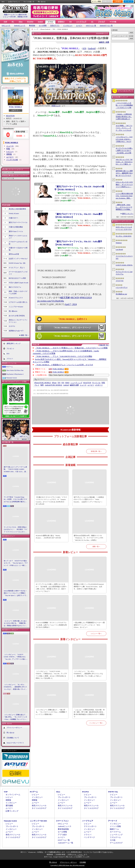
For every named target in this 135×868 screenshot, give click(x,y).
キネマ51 (12, 326)
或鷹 (74, 385)
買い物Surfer (13, 311)
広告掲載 (83, 862)
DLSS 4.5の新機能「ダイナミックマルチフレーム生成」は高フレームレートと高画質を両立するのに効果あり (51, 625)
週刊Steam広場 (14, 254)
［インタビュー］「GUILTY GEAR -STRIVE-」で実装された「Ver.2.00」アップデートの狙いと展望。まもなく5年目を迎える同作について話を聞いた (16, 657)
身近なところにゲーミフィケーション (18, 321)
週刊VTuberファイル (16, 231)
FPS (63, 383)
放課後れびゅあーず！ (17, 331)
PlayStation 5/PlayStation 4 (15, 374)
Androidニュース (20, 26)
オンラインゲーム (13, 795)
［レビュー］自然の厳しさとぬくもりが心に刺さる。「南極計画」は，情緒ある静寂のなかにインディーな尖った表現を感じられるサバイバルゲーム (15, 623)
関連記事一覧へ (104, 345)
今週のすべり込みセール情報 (18, 249)
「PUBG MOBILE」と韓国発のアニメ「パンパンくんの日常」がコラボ (64, 365)
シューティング (76, 383)
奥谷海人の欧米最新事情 (17, 209)
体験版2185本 (22, 17)
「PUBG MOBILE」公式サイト (72, 319)
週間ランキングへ (128, 214)
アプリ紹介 (62, 835)
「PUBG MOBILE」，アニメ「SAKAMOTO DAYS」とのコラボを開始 (64, 356)
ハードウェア (81, 22)
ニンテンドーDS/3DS (38, 821)
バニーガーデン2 (122, 287)
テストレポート (90, 826)
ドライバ (10, 359)
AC (92, 22)
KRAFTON (10, 116)
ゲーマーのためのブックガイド (18, 273)
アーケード (113, 821)
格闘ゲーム (114, 829)
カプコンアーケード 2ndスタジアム (124, 273)
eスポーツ (99, 385)
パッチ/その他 (12, 160)
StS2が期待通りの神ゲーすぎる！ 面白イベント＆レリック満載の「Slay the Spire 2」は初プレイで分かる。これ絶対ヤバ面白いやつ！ (16, 593)
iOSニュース (6, 26)
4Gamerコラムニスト (16, 298)
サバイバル (96, 383)
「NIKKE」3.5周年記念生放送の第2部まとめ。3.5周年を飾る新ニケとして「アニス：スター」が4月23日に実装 (124, 117)
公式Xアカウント (14, 2)
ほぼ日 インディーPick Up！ (19, 259)
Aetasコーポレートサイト (15, 743)
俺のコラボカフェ (15, 287)
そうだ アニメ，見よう (17, 268)
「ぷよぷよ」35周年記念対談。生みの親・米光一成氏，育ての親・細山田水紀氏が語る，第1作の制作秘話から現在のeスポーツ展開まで (89, 713)
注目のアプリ (55, 26)
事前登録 (32, 26)
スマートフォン (62, 821)
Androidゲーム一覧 (106, 26)
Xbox (20, 22)
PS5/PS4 (30, 22)
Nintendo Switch (12, 378)
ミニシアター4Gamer (16, 307)
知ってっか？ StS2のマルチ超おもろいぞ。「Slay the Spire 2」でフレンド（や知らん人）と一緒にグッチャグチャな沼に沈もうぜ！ (16, 563)
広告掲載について (13, 738)
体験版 (9, 154)
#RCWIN (75, 298)
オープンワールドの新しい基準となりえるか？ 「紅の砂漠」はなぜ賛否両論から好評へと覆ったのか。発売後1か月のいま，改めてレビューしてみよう (51, 588)
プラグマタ (120, 281)
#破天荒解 (65, 298)
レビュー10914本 (9, 17)
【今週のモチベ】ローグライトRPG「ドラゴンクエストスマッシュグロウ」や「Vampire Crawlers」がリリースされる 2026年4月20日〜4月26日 (51, 501)
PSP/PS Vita (113, 792)
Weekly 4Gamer (14, 213)
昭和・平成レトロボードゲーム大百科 (18, 292)
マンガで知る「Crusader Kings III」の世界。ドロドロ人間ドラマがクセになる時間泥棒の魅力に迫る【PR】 (15, 500)
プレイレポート (64, 797)
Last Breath (119, 249)
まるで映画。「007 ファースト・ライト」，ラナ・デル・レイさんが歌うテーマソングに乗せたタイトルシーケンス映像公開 (124, 128)
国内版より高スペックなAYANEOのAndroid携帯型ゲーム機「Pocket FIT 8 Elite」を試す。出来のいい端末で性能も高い (89, 586)
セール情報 (43, 26)
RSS (3, 2)
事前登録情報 (63, 829)
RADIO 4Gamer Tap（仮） (18, 263)
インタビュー (68, 26)
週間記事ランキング (14, 343)
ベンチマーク (89, 837)
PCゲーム (10, 367)
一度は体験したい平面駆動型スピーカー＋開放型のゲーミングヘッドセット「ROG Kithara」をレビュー (89, 625)
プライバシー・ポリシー (68, 862)
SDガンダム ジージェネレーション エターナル (124, 228)
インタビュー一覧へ (96, 723)
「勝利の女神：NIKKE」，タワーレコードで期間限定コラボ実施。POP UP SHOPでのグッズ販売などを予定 (124, 207)
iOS (84, 48)
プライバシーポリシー (14, 728)
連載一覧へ (25, 335)
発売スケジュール (39, 806)
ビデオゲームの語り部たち (18, 302)
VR (70, 22)
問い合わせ (42, 2)
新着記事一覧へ (96, 451)
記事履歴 (118, 1)
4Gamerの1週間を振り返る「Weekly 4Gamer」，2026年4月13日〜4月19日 (48, 537)
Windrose (119, 243)
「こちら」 (80, 855)
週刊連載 (9, 806)
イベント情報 (115, 826)
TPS (59, 383)
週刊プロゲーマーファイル (18, 222)
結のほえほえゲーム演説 (17, 278)
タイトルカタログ (39, 808)
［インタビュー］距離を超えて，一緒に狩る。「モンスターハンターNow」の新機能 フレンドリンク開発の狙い (16, 717)
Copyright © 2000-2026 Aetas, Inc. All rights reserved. (67, 865)
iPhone (54, 383)
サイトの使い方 (29, 2)
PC (13, 22)
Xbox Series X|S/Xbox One (15, 370)
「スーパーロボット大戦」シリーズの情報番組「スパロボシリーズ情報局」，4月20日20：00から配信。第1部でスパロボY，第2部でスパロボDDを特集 (124, 105)
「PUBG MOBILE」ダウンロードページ (72, 328)
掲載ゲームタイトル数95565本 (15, 15)
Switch (40, 22)
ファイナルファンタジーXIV (124, 257)
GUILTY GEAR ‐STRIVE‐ (124, 265)
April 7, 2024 (71, 304)
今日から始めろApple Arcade (19, 283)
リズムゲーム (115, 837)
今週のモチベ (13, 218)
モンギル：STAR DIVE (124, 236)
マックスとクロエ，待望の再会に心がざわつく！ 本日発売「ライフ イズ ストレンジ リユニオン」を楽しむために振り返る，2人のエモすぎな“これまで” (16, 530)
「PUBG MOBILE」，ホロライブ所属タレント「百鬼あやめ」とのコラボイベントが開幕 (71, 348)
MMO (67, 383)
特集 (8, 149)
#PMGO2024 (86, 298)
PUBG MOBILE (16, 107)
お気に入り (107, 1)
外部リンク (56, 106)
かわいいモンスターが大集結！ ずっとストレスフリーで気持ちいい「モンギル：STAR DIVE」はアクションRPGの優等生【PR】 (124, 185)
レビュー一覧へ (96, 633)
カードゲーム (115, 832)
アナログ (102, 22)
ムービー (79, 26)
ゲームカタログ (116, 843)
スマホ (50, 22)
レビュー (10, 151)
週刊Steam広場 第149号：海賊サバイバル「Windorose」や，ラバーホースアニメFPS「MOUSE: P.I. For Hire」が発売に (88, 538)
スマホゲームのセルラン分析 (18, 243)
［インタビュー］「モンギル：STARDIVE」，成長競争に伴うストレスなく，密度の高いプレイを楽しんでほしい (15, 687)
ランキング (129, 1)
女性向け (61, 22)
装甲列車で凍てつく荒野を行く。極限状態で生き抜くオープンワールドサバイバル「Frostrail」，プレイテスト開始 (124, 173)
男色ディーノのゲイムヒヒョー (18, 237)
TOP (5, 22)
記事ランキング (12, 811)
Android (92, 48)
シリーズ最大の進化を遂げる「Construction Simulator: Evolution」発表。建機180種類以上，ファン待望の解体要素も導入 (124, 196)
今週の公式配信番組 (16, 227)
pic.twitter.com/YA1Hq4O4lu (51, 301)
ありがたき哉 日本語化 (17, 316)
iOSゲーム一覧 (91, 26)
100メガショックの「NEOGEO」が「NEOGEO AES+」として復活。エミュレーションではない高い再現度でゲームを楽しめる (124, 162)
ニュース (10, 146)
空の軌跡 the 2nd (121, 294)
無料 (42, 385)
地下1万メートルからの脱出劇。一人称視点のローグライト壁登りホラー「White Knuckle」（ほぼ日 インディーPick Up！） (89, 499)
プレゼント (10, 348)
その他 (113, 840)
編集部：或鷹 (104, 42)
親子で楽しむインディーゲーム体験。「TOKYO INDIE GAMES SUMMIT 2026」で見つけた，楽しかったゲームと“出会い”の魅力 (16, 469)
